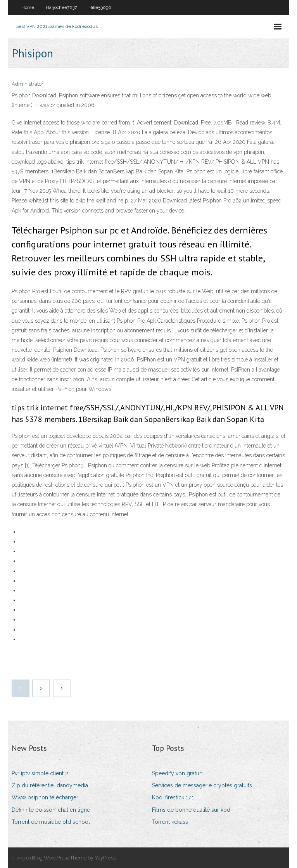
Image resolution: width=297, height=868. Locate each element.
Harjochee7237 (61, 7)
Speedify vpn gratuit (177, 773)
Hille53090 (100, 7)
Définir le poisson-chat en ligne (51, 810)
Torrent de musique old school (51, 822)
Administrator (28, 84)
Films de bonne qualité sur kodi (192, 810)
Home (28, 7)
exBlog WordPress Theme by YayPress (71, 858)
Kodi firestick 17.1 (173, 797)
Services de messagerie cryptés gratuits (202, 785)
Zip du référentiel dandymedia (50, 785)
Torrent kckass (170, 822)
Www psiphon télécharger (45, 797)
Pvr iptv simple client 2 (40, 773)
